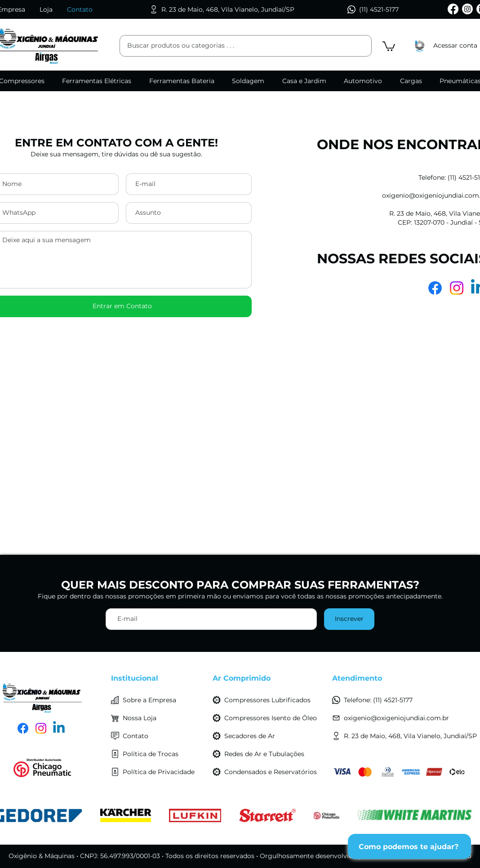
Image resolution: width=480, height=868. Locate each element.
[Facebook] (453, 9)
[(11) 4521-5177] (374, 9)
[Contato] (158, 736)
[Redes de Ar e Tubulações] (269, 754)
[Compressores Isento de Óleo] (269, 718)
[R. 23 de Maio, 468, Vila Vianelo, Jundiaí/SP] (226, 9)
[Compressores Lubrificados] (269, 700)
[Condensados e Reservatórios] (269, 772)
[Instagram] (467, 9)
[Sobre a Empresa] (158, 700)
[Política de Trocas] (158, 754)
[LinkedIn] (59, 728)
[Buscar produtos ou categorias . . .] (233, 46)
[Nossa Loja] (158, 718)
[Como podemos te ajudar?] (409, 846)
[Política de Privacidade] (158, 772)
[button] (389, 46)
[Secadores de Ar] (269, 736)
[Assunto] (189, 213)
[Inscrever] (349, 619)
